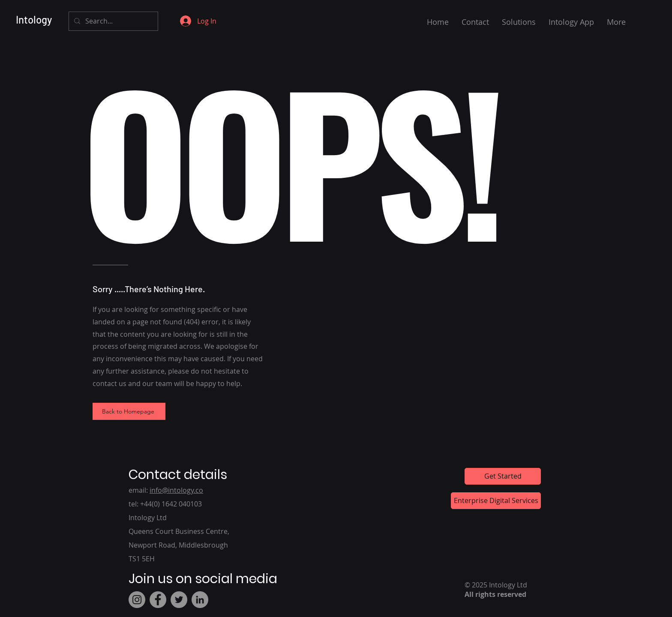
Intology (34, 19)
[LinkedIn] (200, 600)
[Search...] (112, 21)
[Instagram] (137, 600)
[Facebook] (158, 600)
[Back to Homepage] (129, 411)
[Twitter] (179, 600)
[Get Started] (503, 476)
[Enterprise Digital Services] (496, 501)
